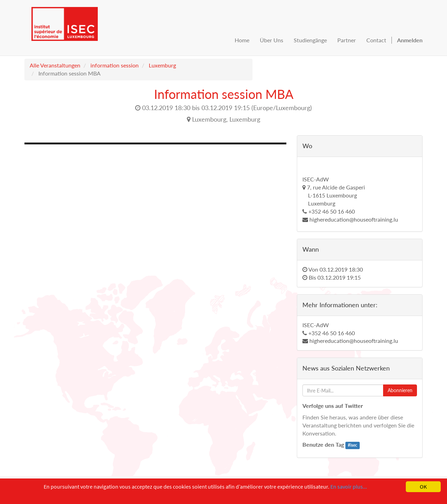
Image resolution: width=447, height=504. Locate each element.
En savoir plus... (349, 487)
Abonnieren (400, 390)
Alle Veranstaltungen (55, 65)
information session (115, 65)
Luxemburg (162, 65)
